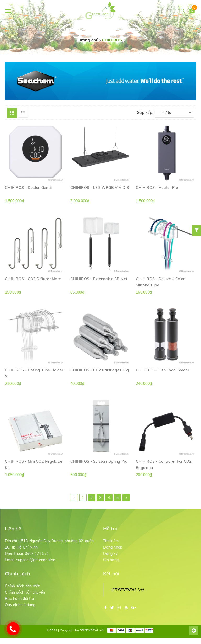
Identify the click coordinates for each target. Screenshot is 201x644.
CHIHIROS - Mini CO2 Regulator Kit (34, 464)
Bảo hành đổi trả (19, 599)
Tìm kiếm (111, 541)
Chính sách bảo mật (22, 586)
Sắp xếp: (145, 113)
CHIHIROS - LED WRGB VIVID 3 (100, 188)
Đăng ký (110, 553)
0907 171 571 (37, 553)
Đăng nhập (113, 547)
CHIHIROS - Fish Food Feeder (163, 370)
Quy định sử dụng (20, 605)
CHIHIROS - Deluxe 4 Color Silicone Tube (160, 282)
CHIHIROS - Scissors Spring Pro (99, 461)
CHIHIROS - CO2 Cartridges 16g (100, 370)
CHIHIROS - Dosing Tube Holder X (34, 373)
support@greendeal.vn (36, 560)
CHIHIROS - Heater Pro (157, 188)
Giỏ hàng (111, 560)
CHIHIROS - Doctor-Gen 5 (28, 188)
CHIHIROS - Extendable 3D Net (99, 279)
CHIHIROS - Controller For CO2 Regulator (164, 464)
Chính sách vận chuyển (25, 592)
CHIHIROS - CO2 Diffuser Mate (33, 279)
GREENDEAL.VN (127, 590)
